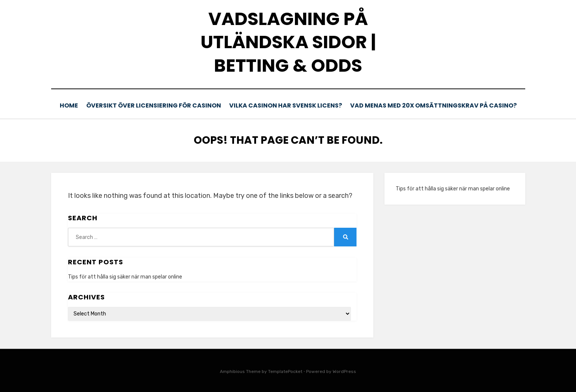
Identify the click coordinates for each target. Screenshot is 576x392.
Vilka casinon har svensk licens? (287, 105)
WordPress (344, 371)
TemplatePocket (285, 371)
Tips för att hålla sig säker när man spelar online (125, 276)
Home (71, 105)
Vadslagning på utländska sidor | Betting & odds (288, 42)
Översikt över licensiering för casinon (157, 105)
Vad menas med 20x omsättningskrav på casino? (434, 105)
